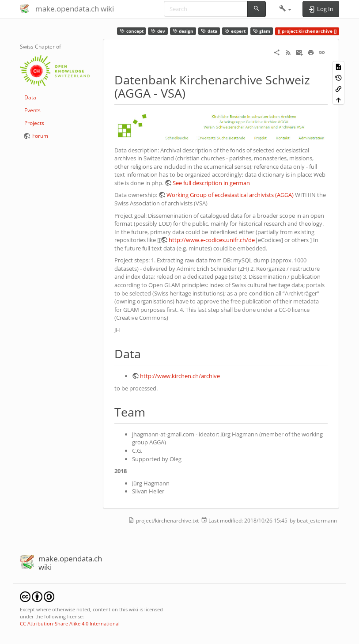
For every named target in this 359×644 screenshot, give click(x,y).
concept (132, 31)
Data (30, 97)
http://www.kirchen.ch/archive (180, 376)
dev (158, 31)
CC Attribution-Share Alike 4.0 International (70, 623)
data (209, 31)
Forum (40, 136)
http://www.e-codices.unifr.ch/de (212, 240)
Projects (34, 123)
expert (235, 31)
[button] (285, 9)
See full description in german (211, 183)
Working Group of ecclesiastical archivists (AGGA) (230, 195)
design (183, 31)
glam (262, 31)
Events (32, 110)
